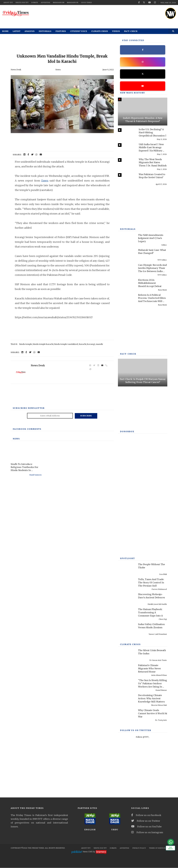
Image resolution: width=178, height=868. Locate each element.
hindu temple (26, 344)
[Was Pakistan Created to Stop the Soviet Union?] (127, 178)
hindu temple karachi (43, 344)
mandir (99, 344)
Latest (17, 31)
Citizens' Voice (79, 31)
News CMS (88, 852)
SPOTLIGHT (127, 559)
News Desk (16, 70)
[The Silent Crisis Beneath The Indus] (127, 655)
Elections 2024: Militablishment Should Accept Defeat (150, 283)
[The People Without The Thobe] (127, 569)
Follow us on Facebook (146, 815)
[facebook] (139, 2)
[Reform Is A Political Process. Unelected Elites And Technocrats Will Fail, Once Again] (127, 299)
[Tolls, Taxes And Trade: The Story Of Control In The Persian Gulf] (127, 584)
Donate (35, 2)
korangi (91, 344)
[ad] (99, 13)
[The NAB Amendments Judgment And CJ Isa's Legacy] (127, 239)
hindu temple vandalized (66, 344)
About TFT (8, 2)
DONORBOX (127, 432)
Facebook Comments (27, 429)
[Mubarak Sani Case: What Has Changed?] (127, 254)
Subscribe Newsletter (29, 408)
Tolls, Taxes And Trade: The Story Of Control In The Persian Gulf (151, 583)
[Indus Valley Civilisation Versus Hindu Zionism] (127, 628)
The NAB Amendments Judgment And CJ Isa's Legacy (151, 238)
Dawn (45, 181)
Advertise (46, 2)
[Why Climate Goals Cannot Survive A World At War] (127, 714)
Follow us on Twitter (146, 821)
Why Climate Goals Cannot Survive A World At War (153, 713)
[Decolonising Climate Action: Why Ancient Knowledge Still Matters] (127, 699)
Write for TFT (22, 2)
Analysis (30, 31)
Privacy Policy (139, 848)
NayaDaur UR (73, 2)
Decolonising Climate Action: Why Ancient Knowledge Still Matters (152, 698)
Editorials (45, 31)
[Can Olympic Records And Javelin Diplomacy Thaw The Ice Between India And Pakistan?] (127, 269)
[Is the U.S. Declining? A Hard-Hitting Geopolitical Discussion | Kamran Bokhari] (127, 133)
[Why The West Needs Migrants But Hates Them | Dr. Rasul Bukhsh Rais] (127, 163)
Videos (116, 31)
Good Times (86, 2)
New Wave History (132, 93)
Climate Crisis (100, 31)
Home (5, 31)
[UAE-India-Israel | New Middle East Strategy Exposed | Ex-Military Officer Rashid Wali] (127, 148)
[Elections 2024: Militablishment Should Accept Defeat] (127, 284)
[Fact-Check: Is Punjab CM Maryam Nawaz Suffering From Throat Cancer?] (143, 373)
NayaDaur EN (59, 2)
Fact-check (131, 31)
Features (61, 31)
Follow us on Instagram (147, 832)
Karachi (83, 344)
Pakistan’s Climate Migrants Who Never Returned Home (150, 668)
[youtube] (149, 2)
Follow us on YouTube (146, 827)
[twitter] (144, 2)
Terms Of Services (157, 848)
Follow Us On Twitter (136, 730)
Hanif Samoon (35, 475)
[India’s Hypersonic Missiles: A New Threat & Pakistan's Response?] (143, 112)
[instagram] (155, 2)
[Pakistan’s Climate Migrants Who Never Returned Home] (127, 670)
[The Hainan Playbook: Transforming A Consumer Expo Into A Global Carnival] (127, 613)
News (58, 70)
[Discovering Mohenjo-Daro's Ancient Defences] (127, 599)
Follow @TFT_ (143, 737)
